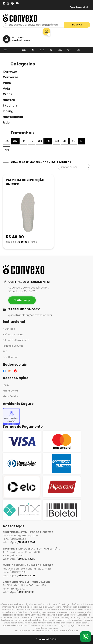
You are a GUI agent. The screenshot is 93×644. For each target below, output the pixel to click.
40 (57, 141)
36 (23, 141)
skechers (10, 106)
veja (6, 89)
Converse (11, 77)
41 (65, 141)
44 (7, 150)
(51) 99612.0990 (26, 592)
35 (15, 141)
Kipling (8, 111)
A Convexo (9, 329)
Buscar (77, 25)
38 (40, 141)
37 (32, 141)
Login (6, 385)
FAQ (5, 352)
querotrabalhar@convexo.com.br (30, 315)
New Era (9, 100)
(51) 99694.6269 (26, 542)
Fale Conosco (10, 357)
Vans (7, 83)
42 (73, 141)
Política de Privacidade (16, 340)
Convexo (10, 72)
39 (48, 141)
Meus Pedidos (11, 396)
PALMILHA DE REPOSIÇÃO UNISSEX (25, 182)
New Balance (13, 117)
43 (82, 141)
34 (7, 141)
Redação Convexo (13, 346)
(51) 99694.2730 (26, 559)
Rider (7, 122)
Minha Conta (10, 391)
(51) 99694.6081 (26, 575)
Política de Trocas (13, 335)
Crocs (7, 94)
